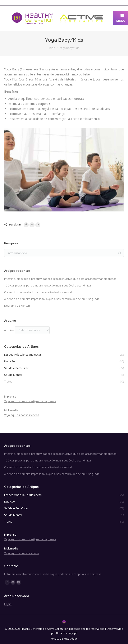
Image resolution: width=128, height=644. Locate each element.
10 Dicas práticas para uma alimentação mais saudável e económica (47, 285)
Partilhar (15, 225)
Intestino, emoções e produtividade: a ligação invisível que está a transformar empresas (60, 279)
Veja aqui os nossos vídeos (22, 415)
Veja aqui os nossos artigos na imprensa (30, 401)
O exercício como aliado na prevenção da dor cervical (38, 292)
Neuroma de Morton (17, 306)
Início (52, 48)
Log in (8, 604)
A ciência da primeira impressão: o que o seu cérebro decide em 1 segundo (52, 299)
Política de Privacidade (64, 639)
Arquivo (9, 330)
